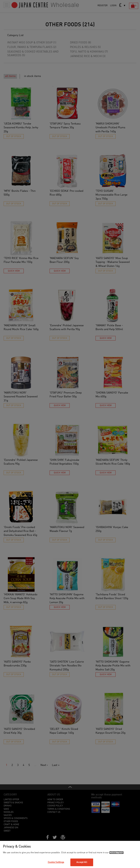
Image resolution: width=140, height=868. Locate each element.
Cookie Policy (116, 853)
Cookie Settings (56, 862)
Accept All (82, 862)
